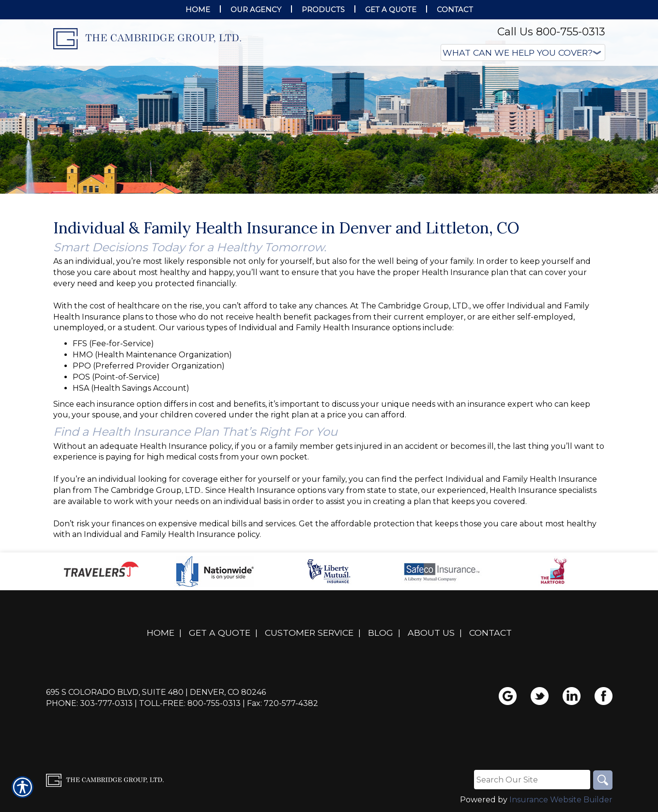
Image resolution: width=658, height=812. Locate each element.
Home (161, 633)
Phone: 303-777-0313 (89, 703)
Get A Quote (220, 633)
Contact (490, 633)
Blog (381, 633)
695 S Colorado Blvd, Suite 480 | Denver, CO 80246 (156, 692)
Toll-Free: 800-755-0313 (190, 703)
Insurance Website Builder (561, 800)
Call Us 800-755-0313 (551, 32)
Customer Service (309, 633)
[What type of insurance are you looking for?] (523, 53)
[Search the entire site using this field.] (532, 780)
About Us (431, 633)
